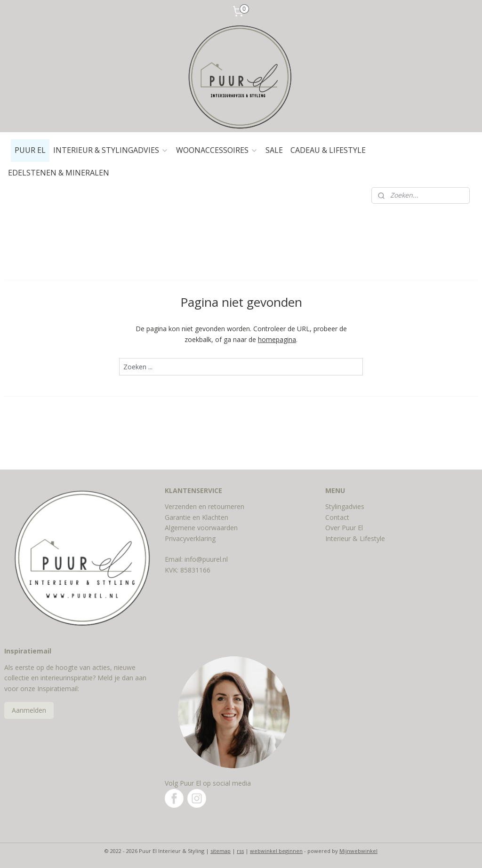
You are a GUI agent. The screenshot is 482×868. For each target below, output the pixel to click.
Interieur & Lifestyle (355, 538)
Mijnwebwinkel (358, 851)
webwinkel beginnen (276, 851)
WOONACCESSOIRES (217, 150)
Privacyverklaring (190, 538)
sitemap (221, 851)
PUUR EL (30, 150)
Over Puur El (344, 528)
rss (240, 851)
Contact (337, 517)
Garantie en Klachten (197, 517)
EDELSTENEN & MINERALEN (59, 173)
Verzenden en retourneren (205, 506)
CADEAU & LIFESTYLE (328, 150)
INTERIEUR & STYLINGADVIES (111, 150)
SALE (274, 150)
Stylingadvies (345, 506)
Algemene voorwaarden (201, 528)
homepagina (277, 339)
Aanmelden (29, 710)
